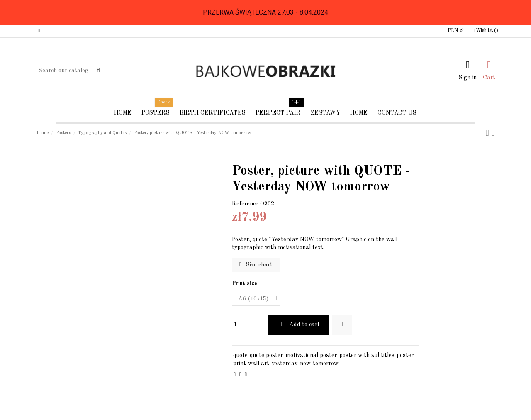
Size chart (256, 265)
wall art (259, 364)
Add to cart (298, 325)
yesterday (285, 364)
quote (240, 355)
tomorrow (326, 364)
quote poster (266, 355)
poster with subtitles (367, 355)
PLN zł (457, 31)
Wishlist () (486, 31)
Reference (245, 204)
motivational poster (311, 355)
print (240, 364)
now (305, 364)
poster (405, 355)
